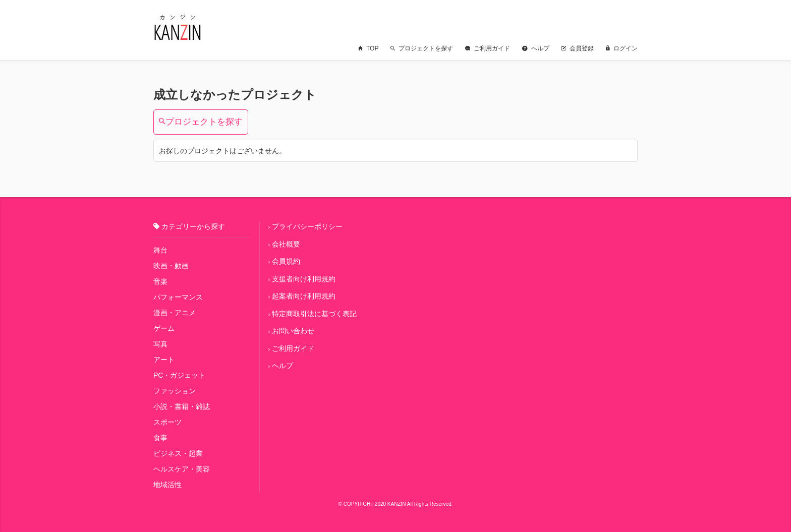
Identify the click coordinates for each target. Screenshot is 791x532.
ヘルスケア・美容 (182, 469)
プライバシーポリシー (307, 226)
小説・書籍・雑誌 (182, 406)
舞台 (160, 250)
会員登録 (578, 48)
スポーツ (167, 422)
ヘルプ (536, 48)
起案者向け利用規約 (304, 296)
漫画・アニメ (175, 313)
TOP (368, 48)
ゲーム (164, 328)
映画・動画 (171, 266)
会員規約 (286, 261)
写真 (160, 344)
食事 (160, 438)
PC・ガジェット (179, 375)
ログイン (622, 48)
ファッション (175, 391)
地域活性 (167, 485)
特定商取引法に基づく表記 (314, 314)
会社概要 (286, 244)
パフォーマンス (178, 297)
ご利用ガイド (488, 48)
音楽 (160, 281)
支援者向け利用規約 (304, 279)
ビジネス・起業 (178, 453)
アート (164, 360)
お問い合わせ (293, 331)
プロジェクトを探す (422, 48)
